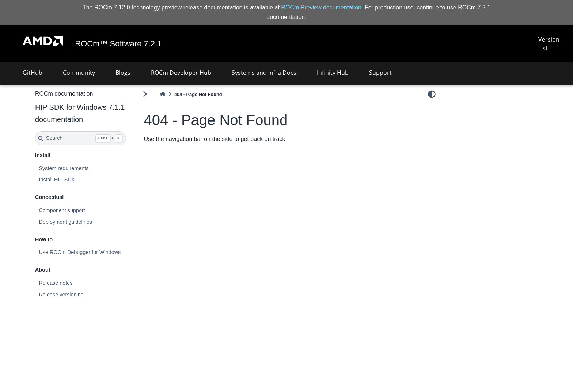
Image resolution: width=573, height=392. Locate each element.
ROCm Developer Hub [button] (181, 73)
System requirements (64, 168)
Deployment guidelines (65, 222)
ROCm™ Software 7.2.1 (118, 44)
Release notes (56, 283)
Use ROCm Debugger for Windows (80, 252)
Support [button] (380, 73)
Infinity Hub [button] (333, 73)
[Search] (81, 138)
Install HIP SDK (57, 180)
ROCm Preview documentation (321, 7)
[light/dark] (432, 94)
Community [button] (79, 73)
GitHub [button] (33, 73)
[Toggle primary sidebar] (145, 94)
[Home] (163, 94)
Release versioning (61, 295)
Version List (549, 44)
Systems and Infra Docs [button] (264, 73)
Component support (62, 210)
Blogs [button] (123, 73)
